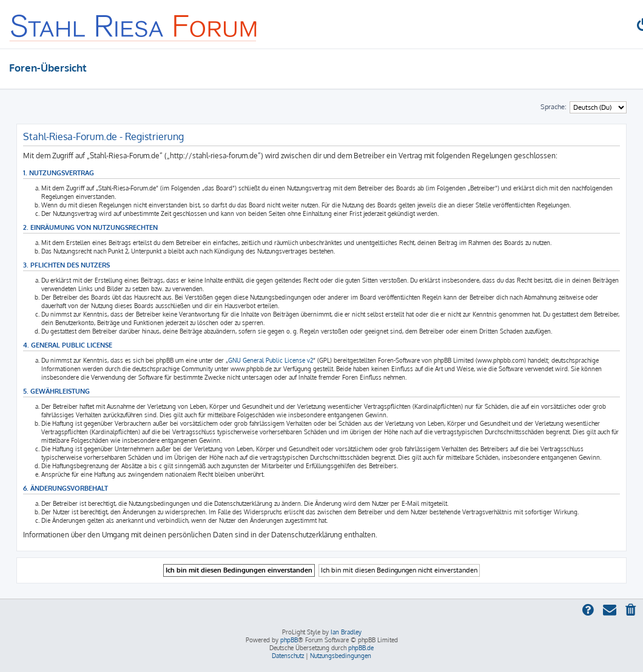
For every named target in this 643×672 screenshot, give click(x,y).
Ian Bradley (346, 632)
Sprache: (554, 107)
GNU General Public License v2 (271, 360)
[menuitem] (631, 611)
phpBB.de (361, 648)
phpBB (289, 640)
